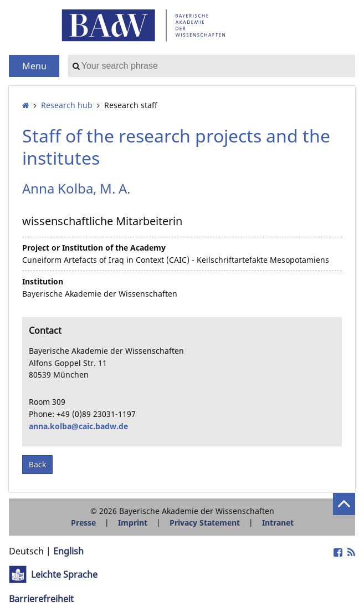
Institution (43, 281)
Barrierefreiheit (41, 599)
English (68, 551)
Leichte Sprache (64, 574)
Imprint (133, 523)
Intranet (278, 523)
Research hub (67, 105)
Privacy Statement (205, 523)
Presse (83, 523)
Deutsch (26, 551)
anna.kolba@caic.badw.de (78, 426)
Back (37, 464)
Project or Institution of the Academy (94, 248)
